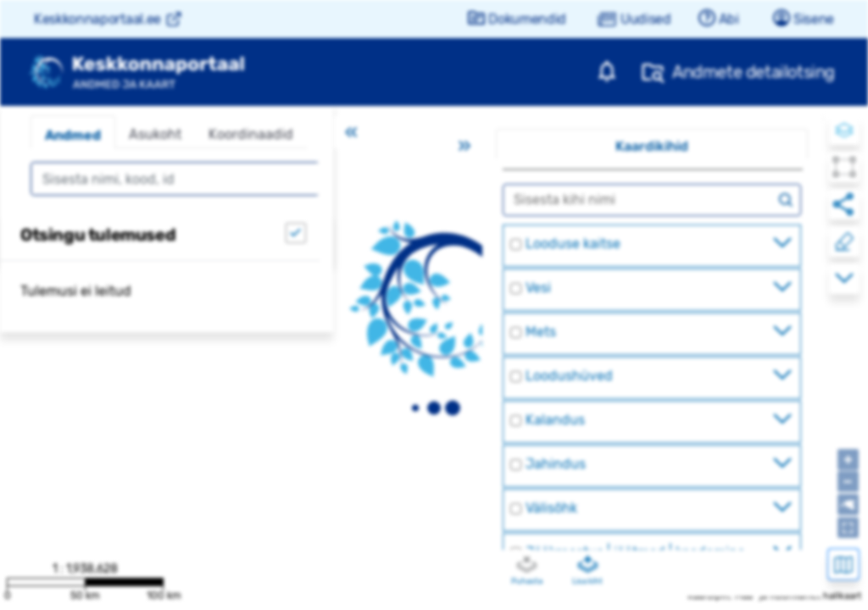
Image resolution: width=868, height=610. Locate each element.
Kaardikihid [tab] (652, 146)
